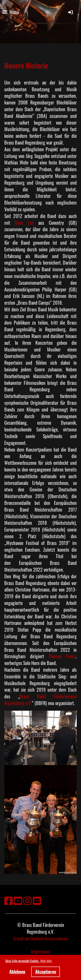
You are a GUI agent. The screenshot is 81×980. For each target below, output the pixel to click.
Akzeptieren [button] (46, 972)
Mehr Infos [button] (46, 961)
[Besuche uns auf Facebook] (9, 900)
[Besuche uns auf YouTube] (18, 900)
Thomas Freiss (62, 656)
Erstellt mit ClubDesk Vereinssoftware (41, 939)
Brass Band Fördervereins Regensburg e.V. (40, 700)
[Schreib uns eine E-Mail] (37, 900)
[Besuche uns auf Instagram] (28, 900)
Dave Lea (24, 223)
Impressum (40, 951)
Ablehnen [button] (17, 972)
